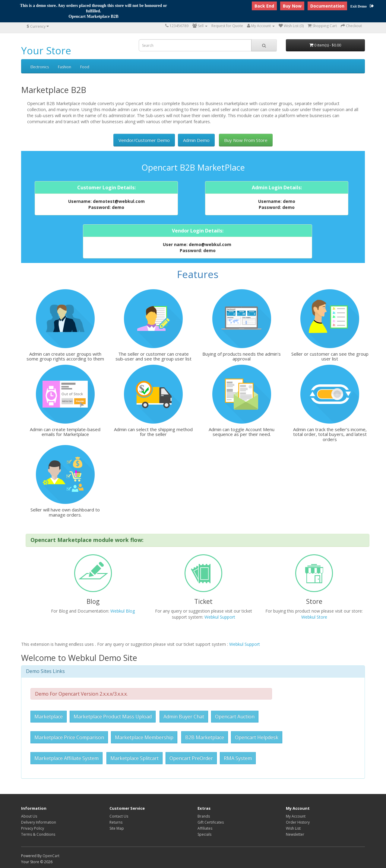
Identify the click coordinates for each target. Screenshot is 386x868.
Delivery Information (39, 822)
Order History (298, 822)
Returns (116, 822)
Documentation (327, 6)
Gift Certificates (211, 822)
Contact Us (119, 816)
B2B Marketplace (205, 737)
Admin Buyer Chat (184, 716)
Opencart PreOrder (191, 758)
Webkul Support (220, 617)
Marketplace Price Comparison (69, 737)
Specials (204, 834)
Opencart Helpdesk (257, 737)
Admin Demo (196, 140)
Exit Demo (362, 6)
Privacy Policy (33, 828)
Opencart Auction (235, 716)
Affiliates (205, 828)
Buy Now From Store (246, 140)
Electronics (40, 67)
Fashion (65, 67)
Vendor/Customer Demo (144, 140)
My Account (296, 816)
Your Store (46, 51)
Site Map (117, 828)
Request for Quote (227, 26)
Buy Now (292, 6)
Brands (204, 816)
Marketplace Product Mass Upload (113, 716)
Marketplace (49, 716)
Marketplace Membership (144, 737)
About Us (29, 816)
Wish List (293, 828)
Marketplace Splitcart (134, 758)
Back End (264, 6)
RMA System (238, 758)
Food (85, 67)
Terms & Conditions (38, 834)
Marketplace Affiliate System (66, 758)
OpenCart (51, 856)
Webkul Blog (123, 611)
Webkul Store (314, 617)
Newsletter (295, 834)
